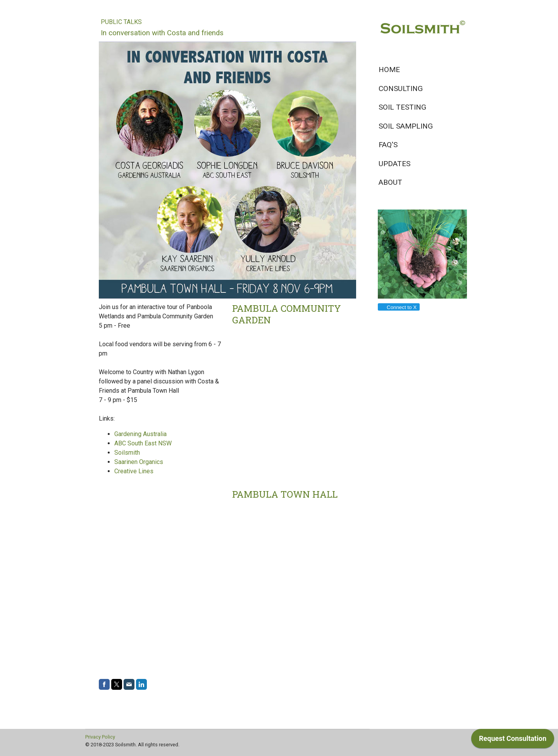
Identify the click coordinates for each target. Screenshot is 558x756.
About (390, 182)
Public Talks (121, 22)
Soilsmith (127, 453)
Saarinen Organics (139, 462)
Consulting (401, 88)
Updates (394, 164)
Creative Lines (134, 471)
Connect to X (398, 307)
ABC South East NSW (143, 443)
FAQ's (388, 145)
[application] (513, 741)
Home (389, 70)
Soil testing (402, 107)
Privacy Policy (100, 737)
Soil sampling (406, 126)
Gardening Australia (140, 434)
